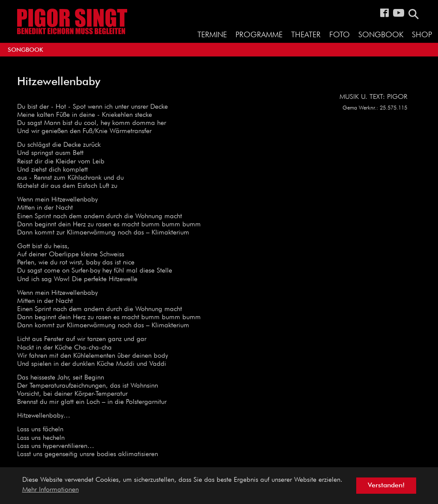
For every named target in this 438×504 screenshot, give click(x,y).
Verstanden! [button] (386, 486)
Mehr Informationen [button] (51, 490)
